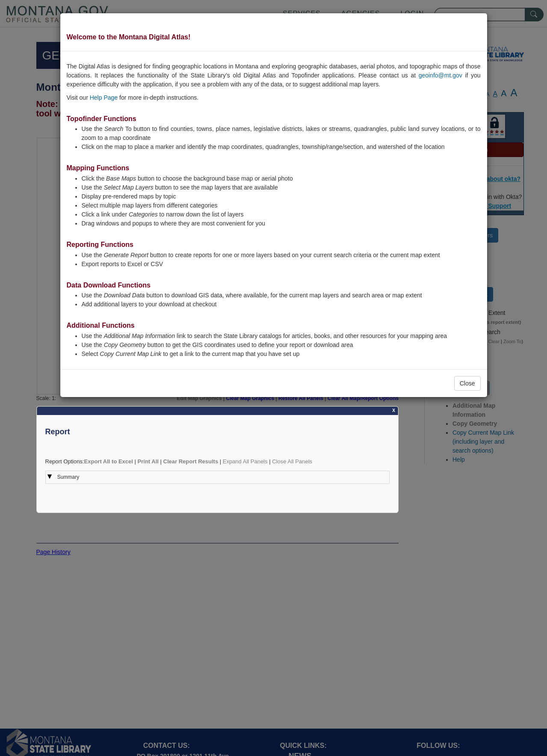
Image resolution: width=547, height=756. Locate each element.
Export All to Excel (109, 461)
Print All (148, 461)
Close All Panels (292, 461)
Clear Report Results (191, 461)
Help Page (104, 98)
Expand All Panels (245, 461)
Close (467, 383)
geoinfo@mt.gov (441, 75)
